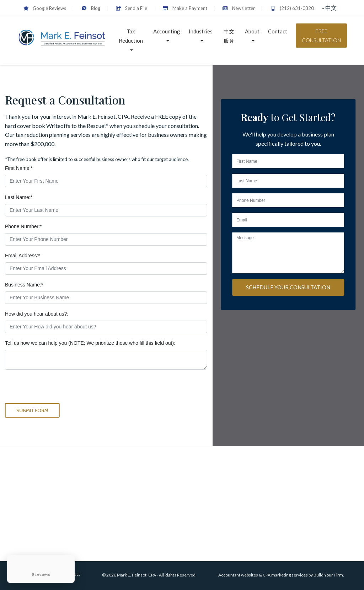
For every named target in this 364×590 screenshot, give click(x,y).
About (252, 31)
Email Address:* (23, 256)
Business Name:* (24, 285)
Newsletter (239, 8)
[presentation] (59, 389)
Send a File (131, 8)
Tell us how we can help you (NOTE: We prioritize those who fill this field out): (90, 343)
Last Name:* (19, 197)
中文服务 (229, 36)
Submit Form (32, 411)
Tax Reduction (131, 36)
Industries (201, 31)
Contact (278, 31)
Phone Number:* (23, 226)
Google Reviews (45, 8)
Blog (91, 8)
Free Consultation (321, 36)
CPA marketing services (285, 575)
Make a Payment (185, 8)
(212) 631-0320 (292, 8)
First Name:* (19, 168)
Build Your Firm (328, 575)
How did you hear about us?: (37, 314)
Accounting (167, 31)
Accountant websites (238, 575)
